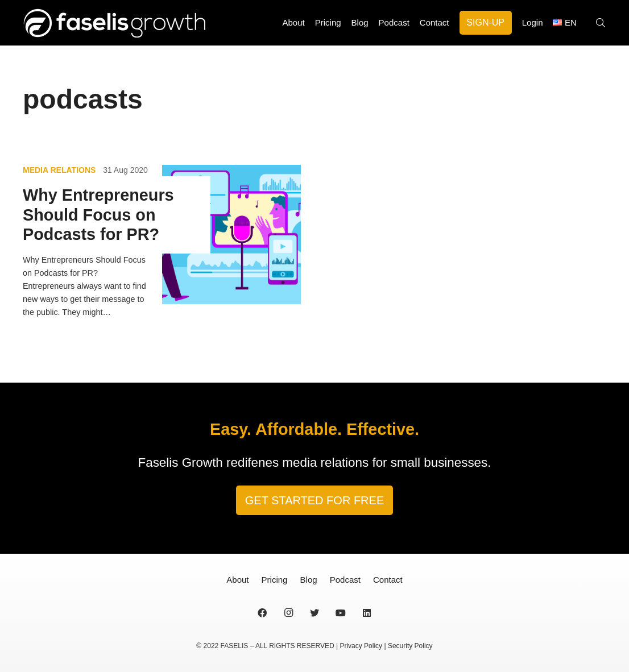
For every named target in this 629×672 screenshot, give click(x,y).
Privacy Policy (361, 646)
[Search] (601, 23)
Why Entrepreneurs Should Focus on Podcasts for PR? (98, 215)
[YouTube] (341, 613)
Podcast (345, 580)
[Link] (114, 23)
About (237, 580)
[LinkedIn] (367, 613)
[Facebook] (262, 613)
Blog (309, 580)
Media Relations (59, 170)
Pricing (275, 580)
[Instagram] (288, 613)
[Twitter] (314, 613)
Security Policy (410, 646)
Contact (388, 580)
